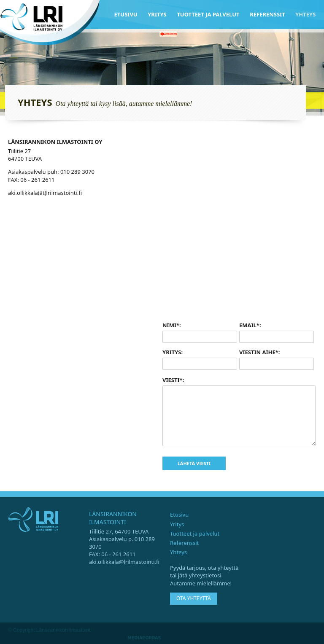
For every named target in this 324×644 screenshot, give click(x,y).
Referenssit (267, 14)
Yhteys (305, 14)
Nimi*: (172, 325)
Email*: (250, 325)
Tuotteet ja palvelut (208, 14)
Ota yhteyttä (194, 598)
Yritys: (173, 352)
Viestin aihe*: (259, 352)
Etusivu (126, 14)
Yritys (157, 14)
